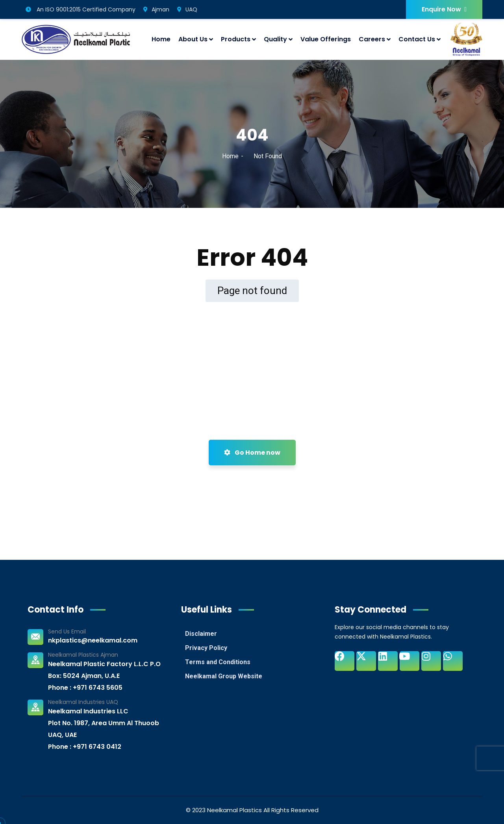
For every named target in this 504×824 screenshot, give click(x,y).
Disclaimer (201, 634)
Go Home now (252, 453)
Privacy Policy (206, 648)
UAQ (187, 9)
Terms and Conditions (218, 662)
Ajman (156, 9)
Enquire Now (444, 9)
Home (230, 156)
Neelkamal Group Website (224, 676)
